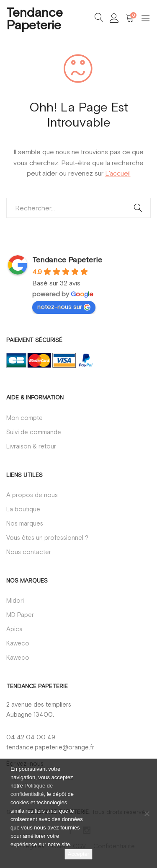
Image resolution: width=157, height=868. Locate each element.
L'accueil (118, 173)
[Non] (147, 814)
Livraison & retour (31, 446)
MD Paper (20, 615)
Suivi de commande (34, 432)
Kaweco (18, 643)
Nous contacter (29, 552)
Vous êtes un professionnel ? (47, 538)
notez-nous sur (64, 307)
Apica (14, 629)
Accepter (78, 854)
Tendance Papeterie (35, 19)
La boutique (23, 509)
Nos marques (25, 523)
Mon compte (24, 418)
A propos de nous (32, 495)
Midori (15, 600)
